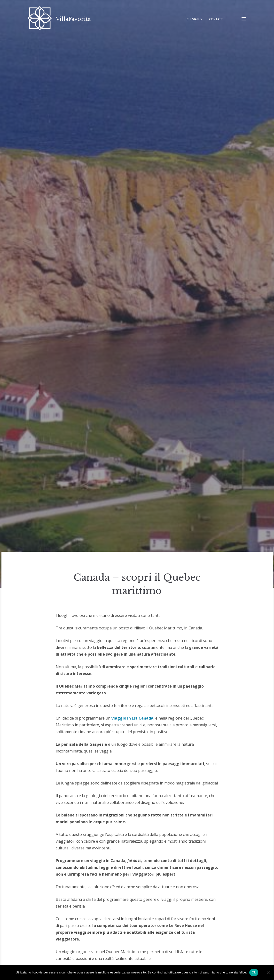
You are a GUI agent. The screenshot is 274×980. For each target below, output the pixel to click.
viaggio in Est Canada (132, 718)
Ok (254, 972)
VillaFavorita (73, 19)
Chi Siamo (194, 19)
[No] (268, 972)
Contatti (216, 19)
